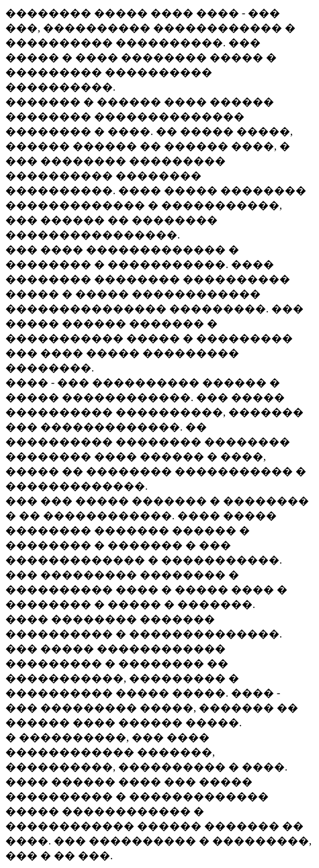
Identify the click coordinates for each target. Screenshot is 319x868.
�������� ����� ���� (101, 13)
